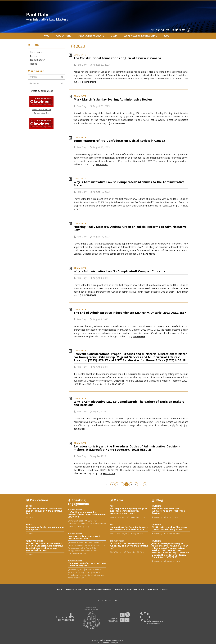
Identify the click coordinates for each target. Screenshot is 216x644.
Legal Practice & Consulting (140, 36)
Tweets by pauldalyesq (41, 91)
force (108, 640)
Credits (115, 600)
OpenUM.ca (119, 640)
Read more (90, 82)
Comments (36, 52)
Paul (46, 36)
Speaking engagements (91, 36)
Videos (34, 64)
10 (145, 484)
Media (114, 36)
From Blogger (37, 60)
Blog (166, 36)
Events (34, 56)
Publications (63, 36)
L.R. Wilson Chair (106, 643)
